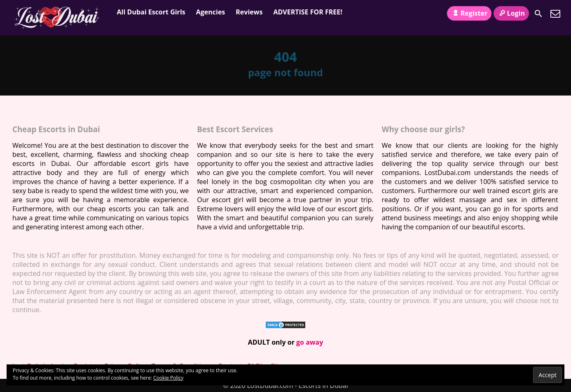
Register (469, 13)
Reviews (249, 12)
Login (511, 13)
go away (310, 342)
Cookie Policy (168, 378)
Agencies (211, 12)
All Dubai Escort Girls (151, 12)
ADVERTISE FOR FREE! (308, 12)
